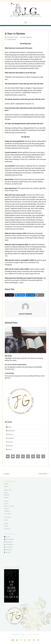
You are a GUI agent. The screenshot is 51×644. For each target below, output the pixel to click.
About (6, 486)
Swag (6, 526)
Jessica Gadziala (27, 37)
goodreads (10, 431)
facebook (9, 434)
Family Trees (9, 506)
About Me (8, 490)
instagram (10, 438)
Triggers (7, 511)
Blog (6, 492)
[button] (25, 22)
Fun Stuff (7, 514)
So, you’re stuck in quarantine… (16, 364)
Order (6, 504)
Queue (6, 509)
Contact (7, 529)
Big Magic (8, 356)
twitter (9, 449)
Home (6, 484)
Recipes (6, 474)
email (9, 427)
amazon (9, 446)
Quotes (7, 495)
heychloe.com (29, 637)
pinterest (10, 442)
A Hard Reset (9, 373)
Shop (6, 520)
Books (6, 498)
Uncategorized (11, 39)
